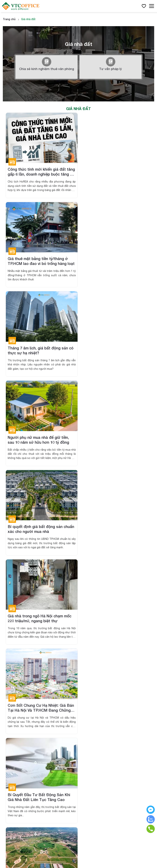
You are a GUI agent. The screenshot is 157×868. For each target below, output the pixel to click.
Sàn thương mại (13, 734)
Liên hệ (89, 734)
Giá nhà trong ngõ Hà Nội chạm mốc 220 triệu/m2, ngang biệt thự (114, 349)
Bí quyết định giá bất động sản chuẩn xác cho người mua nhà (41, 349)
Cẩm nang (91, 727)
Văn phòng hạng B (96, 658)
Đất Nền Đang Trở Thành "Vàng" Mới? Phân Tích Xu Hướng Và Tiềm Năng (39, 527)
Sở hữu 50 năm (12, 748)
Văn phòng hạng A (96, 651)
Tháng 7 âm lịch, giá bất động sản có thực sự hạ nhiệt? (41, 260)
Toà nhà (8, 727)
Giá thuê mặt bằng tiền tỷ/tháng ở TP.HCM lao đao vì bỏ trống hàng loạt (115, 171)
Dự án (7, 721)
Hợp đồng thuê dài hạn (17, 754)
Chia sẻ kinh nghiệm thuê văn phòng (46, 64)
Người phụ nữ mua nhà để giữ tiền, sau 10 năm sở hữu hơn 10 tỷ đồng (113, 260)
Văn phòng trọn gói (96, 678)
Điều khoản (91, 748)
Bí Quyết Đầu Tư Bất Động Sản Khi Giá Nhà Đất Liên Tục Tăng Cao (113, 438)
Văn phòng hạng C (96, 665)
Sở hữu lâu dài (12, 741)
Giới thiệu (90, 721)
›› (94, 563)
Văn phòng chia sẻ (96, 685)
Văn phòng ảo (93, 671)
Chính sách (91, 741)
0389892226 (16, 692)
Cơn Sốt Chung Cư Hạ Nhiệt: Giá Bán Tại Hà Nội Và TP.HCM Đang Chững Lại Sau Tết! (41, 438)
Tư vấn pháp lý (111, 64)
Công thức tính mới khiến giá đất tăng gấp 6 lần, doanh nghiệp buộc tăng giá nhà (38, 172)
